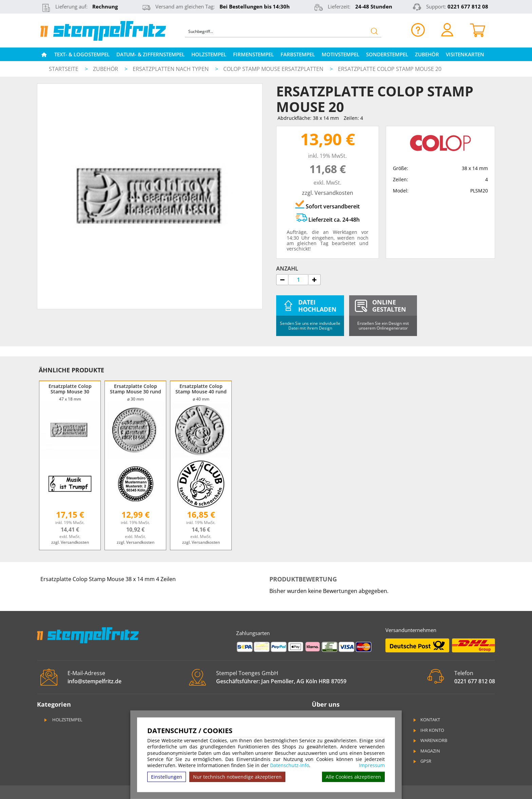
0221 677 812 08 (468, 6)
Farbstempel (298, 54)
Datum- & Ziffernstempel (150, 54)
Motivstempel (340, 54)
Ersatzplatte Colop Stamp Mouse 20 (390, 69)
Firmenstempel (253, 54)
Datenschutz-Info (290, 765)
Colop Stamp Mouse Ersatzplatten (274, 69)
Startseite (64, 69)
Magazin (426, 751)
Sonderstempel (387, 54)
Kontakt (426, 720)
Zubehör (427, 54)
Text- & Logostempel (82, 54)
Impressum (372, 765)
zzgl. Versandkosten (328, 193)
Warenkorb (430, 740)
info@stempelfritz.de (94, 681)
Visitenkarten (465, 54)
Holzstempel (209, 54)
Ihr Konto (428, 730)
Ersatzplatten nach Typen (171, 69)
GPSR (422, 761)
